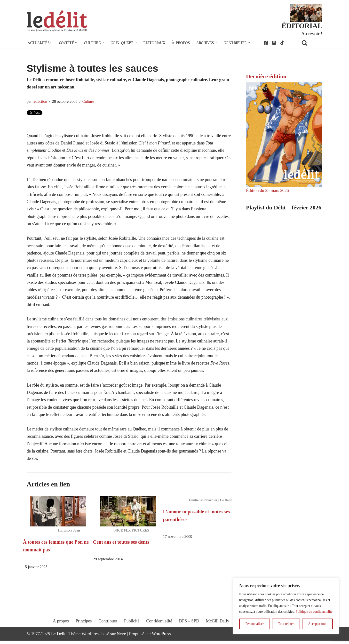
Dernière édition (266, 76)
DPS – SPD (189, 629)
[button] (52, 43)
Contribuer (108, 629)
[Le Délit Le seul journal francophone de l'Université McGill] (57, 21)
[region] (286, 606)
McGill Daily (218, 629)
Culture (89, 102)
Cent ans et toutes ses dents (121, 545)
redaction (40, 102)
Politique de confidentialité (314, 612)
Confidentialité (159, 629)
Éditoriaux (155, 43)
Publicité (132, 629)
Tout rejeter (286, 624)
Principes (83, 629)
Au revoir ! (312, 33)
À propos (182, 43)
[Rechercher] (311, 43)
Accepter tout (317, 624)
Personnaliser (255, 624)
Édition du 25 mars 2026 (268, 191)
